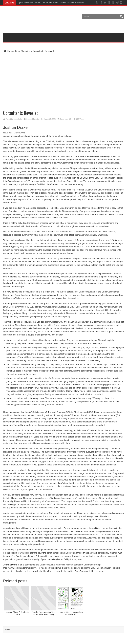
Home (8, 51)
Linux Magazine (23, 51)
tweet (7, 629)
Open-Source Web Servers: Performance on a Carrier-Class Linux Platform (51, 2)
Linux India (18, 119)
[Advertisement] (63, 22)
